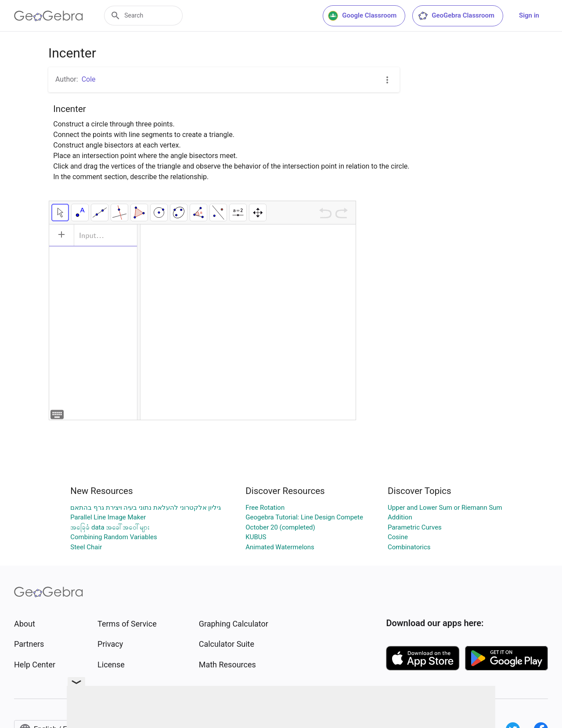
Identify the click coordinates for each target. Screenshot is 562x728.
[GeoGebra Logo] (49, 16)
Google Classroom (362, 16)
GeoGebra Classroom (456, 16)
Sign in (529, 15)
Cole (89, 79)
